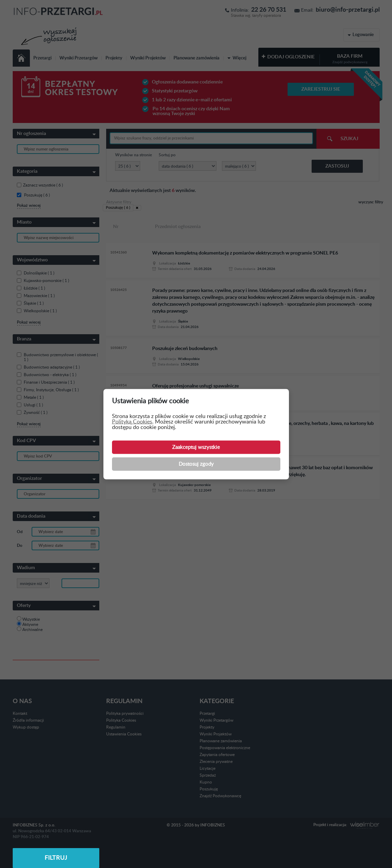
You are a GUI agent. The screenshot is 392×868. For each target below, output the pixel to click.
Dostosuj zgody (196, 464)
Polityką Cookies (132, 421)
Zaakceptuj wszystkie (196, 447)
